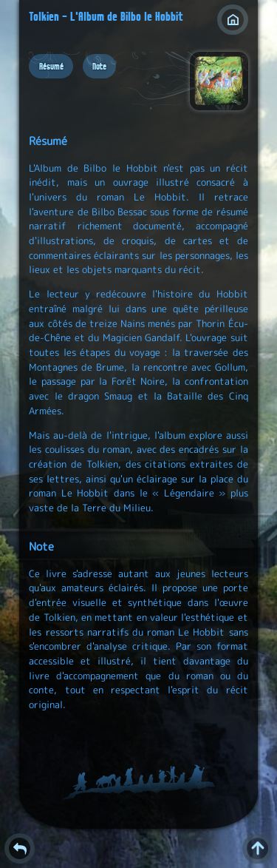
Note (99, 66)
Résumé (51, 66)
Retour (20, 848)
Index (232, 20)
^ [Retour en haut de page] (257, 848)
